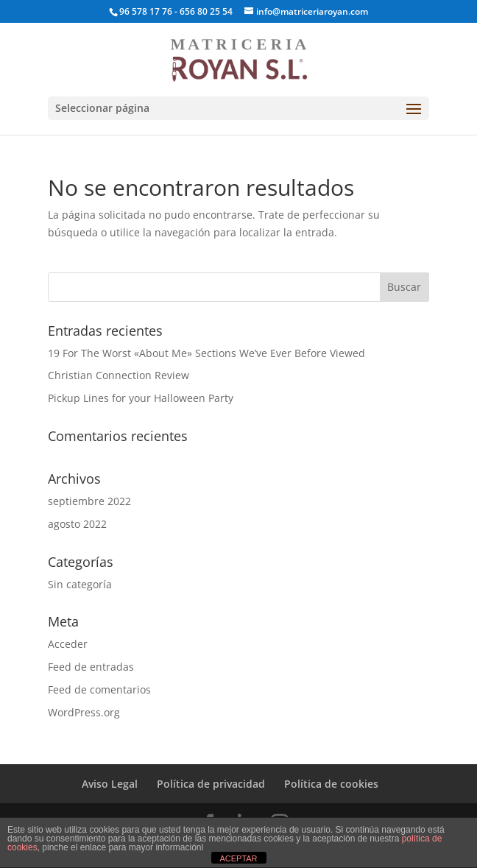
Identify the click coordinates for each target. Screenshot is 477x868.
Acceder (68, 644)
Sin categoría (80, 584)
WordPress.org (84, 712)
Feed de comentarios (99, 689)
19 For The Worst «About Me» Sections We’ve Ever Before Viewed (206, 353)
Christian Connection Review (119, 375)
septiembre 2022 (89, 501)
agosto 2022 (77, 524)
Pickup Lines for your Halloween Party (141, 398)
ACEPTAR (238, 858)
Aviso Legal (110, 784)
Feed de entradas (91, 667)
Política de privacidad (211, 784)
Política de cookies (331, 784)
